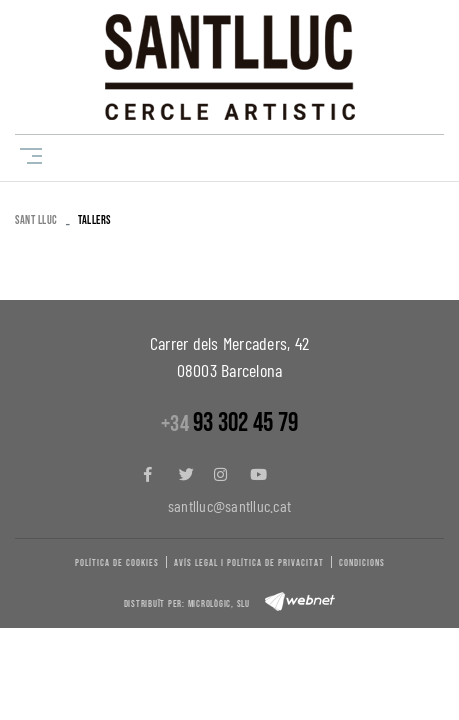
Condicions (362, 563)
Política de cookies (117, 563)
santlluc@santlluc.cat (229, 505)
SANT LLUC (36, 220)
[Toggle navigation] (27, 156)
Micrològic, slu (219, 604)
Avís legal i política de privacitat (249, 563)
